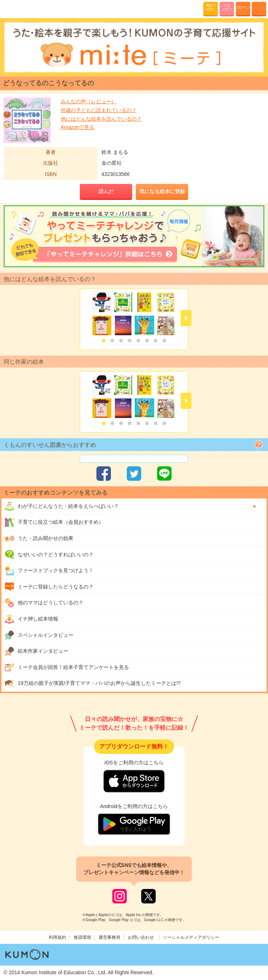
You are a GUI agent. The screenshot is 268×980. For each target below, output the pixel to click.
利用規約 (57, 937)
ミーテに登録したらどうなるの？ (49, 587)
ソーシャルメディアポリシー (191, 937)
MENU (259, 9)
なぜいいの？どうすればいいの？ (49, 554)
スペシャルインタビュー (39, 635)
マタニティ (227, 7)
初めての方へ (211, 7)
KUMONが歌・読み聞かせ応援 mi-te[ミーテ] (23, 9)
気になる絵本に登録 (162, 191)
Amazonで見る (77, 127)
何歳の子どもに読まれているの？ (99, 110)
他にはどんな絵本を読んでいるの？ (101, 119)
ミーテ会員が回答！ (67, 668)
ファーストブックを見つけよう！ (49, 571)
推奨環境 (82, 937)
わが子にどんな (62, 506)
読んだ (106, 191)
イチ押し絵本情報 (31, 619)
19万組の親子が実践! (92, 683)
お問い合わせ (141, 937)
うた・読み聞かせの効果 (39, 539)
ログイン (243, 7)
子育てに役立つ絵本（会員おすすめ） (54, 522)
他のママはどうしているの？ (44, 603)
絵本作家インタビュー (36, 651)
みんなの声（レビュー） (88, 102)
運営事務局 (109, 937)
